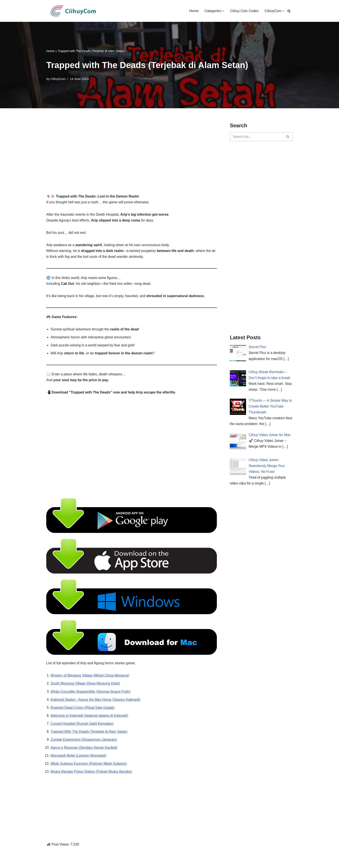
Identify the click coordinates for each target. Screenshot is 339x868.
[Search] (289, 11)
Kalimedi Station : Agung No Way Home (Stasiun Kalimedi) (96, 700)
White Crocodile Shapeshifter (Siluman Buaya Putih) (91, 692)
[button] (223, 11)
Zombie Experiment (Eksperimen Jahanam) (84, 740)
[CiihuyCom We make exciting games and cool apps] (73, 11)
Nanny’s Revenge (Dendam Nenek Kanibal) (84, 749)
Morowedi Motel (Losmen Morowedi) (79, 757)
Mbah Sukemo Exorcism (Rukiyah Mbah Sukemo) (89, 765)
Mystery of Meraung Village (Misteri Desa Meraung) (90, 676)
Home (194, 11)
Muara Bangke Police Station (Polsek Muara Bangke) (91, 773)
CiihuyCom (58, 79)
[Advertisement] (132, 151)
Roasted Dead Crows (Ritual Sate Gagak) (83, 708)
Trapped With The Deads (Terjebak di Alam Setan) (89, 732)
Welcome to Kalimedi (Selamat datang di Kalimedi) (90, 716)
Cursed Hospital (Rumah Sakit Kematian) (82, 724)
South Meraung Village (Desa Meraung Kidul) (85, 684)
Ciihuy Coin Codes (244, 11)
